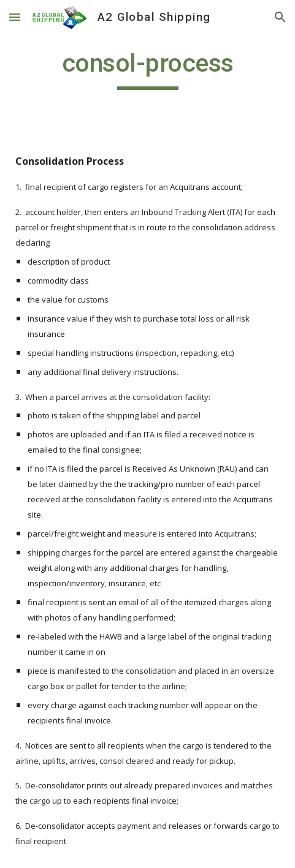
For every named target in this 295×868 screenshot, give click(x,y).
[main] (147, 69)
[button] (15, 17)
